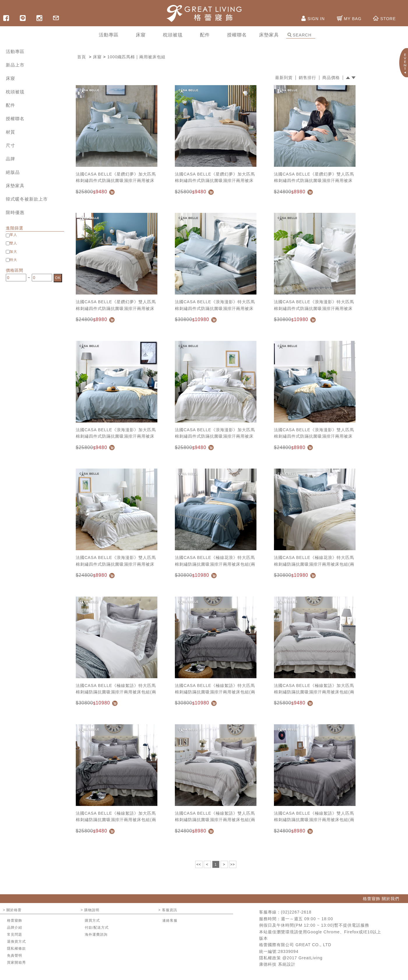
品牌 (10, 159)
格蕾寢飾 (15, 921)
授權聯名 (15, 119)
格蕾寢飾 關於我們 (381, 899)
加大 (13, 252)
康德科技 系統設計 (277, 964)
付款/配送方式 (97, 928)
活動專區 (15, 51)
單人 (13, 235)
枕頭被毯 (15, 92)
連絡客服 (170, 921)
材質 (10, 132)
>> (233, 865)
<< (199, 865)
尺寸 (10, 145)
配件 (10, 105)
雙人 (13, 243)
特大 (13, 260)
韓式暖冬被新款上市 (27, 199)
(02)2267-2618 (296, 912)
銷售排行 (307, 78)
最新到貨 (284, 78)
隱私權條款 (16, 949)
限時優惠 (15, 212)
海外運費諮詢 (96, 935)
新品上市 (15, 65)
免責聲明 (15, 956)
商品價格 (331, 78)
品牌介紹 (15, 928)
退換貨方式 (16, 942)
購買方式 (92, 921)
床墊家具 (15, 186)
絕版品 (13, 172)
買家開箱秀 (16, 963)
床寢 (10, 78)
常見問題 (15, 935)
